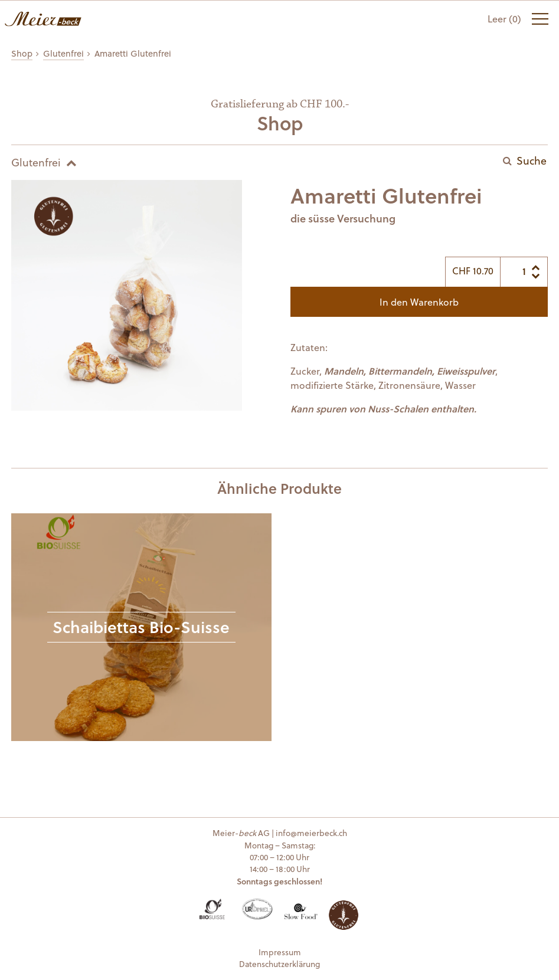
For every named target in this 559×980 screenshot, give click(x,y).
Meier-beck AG (43, 19)
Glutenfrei (63, 53)
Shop (22, 53)
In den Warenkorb (419, 302)
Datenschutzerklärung (279, 964)
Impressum (280, 952)
